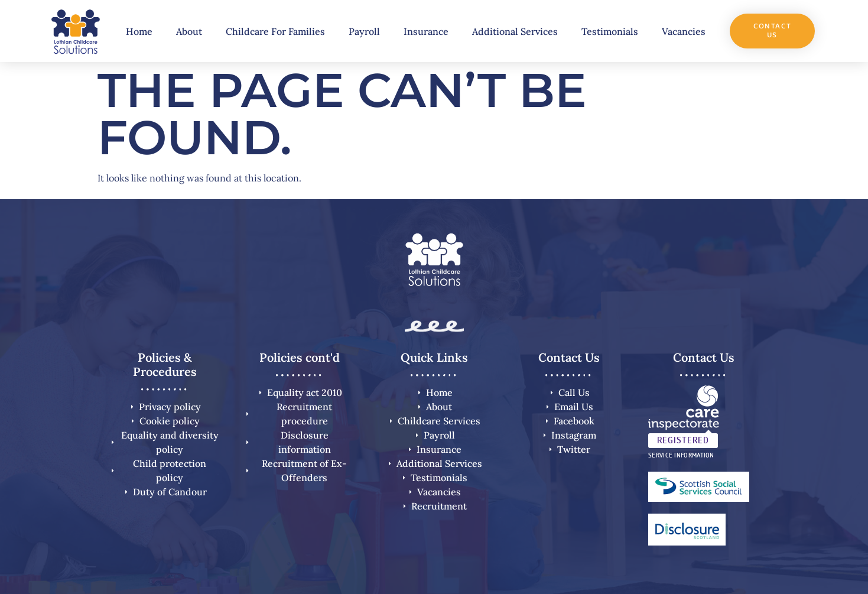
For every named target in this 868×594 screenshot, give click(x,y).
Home (139, 31)
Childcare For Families (275, 31)
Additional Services (515, 31)
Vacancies (684, 31)
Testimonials (610, 31)
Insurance (426, 31)
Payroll (364, 31)
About (189, 31)
